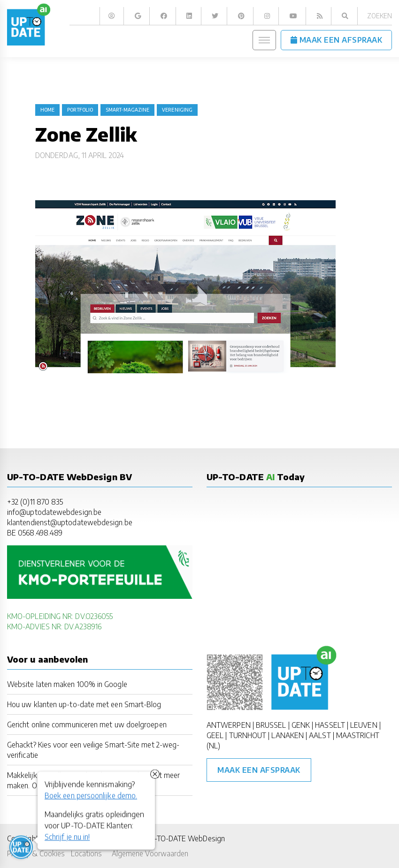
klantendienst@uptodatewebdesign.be (70, 522)
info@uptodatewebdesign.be (54, 512)
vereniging (177, 110)
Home (47, 110)
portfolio (80, 110)
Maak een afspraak (259, 770)
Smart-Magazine (127, 110)
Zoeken (380, 16)
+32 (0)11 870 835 (35, 502)
